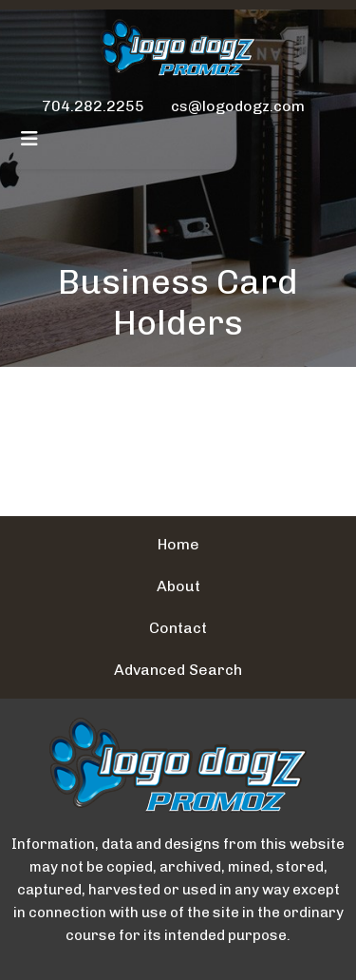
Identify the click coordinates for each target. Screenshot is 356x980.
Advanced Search (178, 670)
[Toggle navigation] (29, 139)
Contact (178, 628)
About (178, 586)
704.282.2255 (93, 106)
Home (178, 544)
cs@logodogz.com (238, 106)
